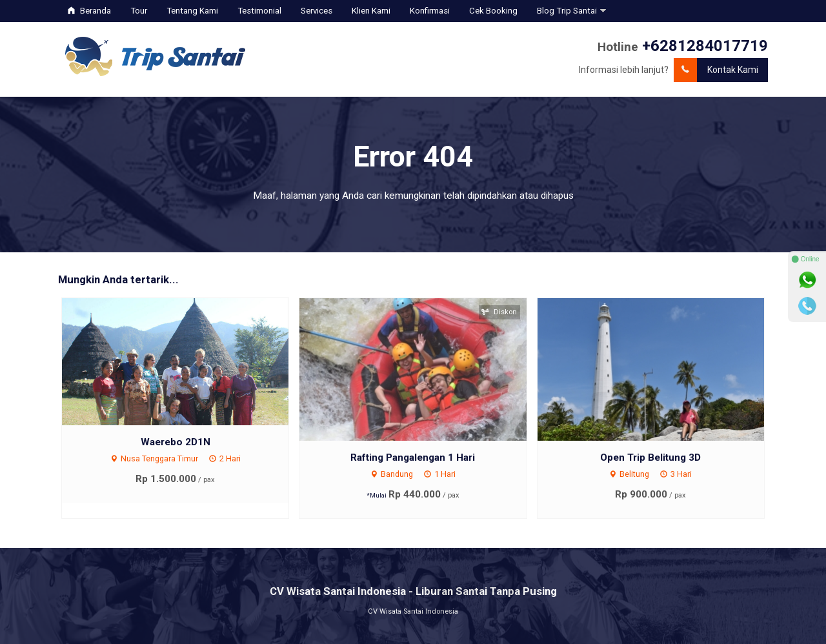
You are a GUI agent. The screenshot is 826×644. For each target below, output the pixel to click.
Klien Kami (371, 11)
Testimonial (259, 11)
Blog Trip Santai (567, 11)
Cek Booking (493, 11)
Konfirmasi (430, 11)
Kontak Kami (716, 70)
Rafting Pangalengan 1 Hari (413, 458)
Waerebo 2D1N (176, 442)
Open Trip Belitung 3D (650, 458)
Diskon (499, 312)
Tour (139, 11)
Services (317, 11)
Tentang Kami (192, 11)
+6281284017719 (705, 46)
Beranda (89, 11)
